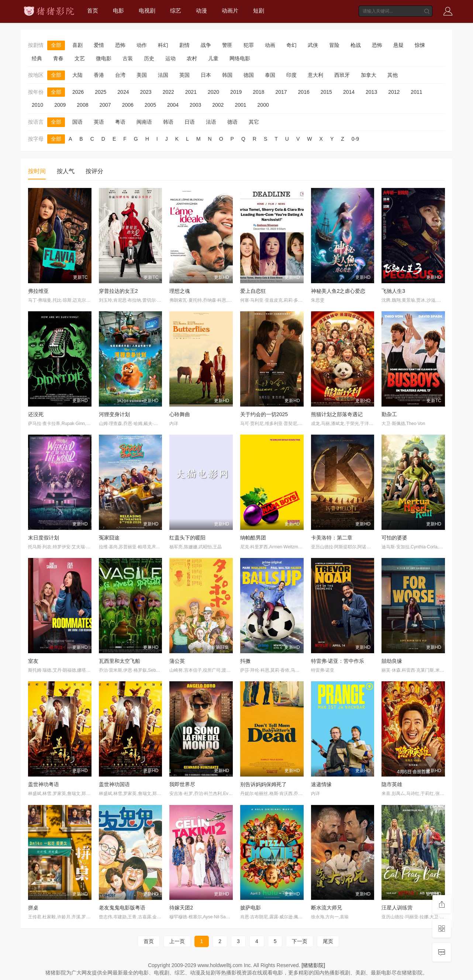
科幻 (163, 45)
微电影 (104, 58)
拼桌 (33, 908)
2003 (195, 105)
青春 (58, 58)
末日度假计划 (44, 538)
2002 (218, 105)
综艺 (176, 11)
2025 (101, 92)
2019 (236, 92)
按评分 (94, 171)
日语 (190, 122)
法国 (163, 75)
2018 (258, 92)
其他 (393, 75)
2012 (394, 92)
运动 (170, 58)
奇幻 (291, 45)
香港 (99, 75)
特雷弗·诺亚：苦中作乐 (338, 661)
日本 (206, 75)
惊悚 (420, 45)
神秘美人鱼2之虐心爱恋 (338, 291)
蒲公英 (177, 661)
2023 (146, 92)
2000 (263, 105)
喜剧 (77, 45)
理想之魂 (180, 291)
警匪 (227, 45)
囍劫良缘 (392, 661)
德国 (249, 75)
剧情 (184, 45)
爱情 (99, 45)
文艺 (80, 58)
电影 (118, 11)
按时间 (37, 171)
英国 (184, 75)
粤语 (120, 122)
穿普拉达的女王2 (118, 291)
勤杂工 (389, 414)
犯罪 (249, 45)
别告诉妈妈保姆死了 (263, 784)
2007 (105, 105)
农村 (192, 58)
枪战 (356, 45)
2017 (281, 92)
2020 (213, 92)
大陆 (77, 75)
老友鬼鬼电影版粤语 (122, 908)
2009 (60, 105)
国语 (77, 122)
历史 (149, 58)
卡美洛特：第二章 (332, 538)
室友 (33, 661)
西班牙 (342, 75)
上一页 (177, 941)
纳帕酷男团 (253, 538)
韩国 (227, 75)
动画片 (230, 11)
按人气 (66, 171)
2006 (128, 105)
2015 (326, 92)
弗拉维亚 (38, 291)
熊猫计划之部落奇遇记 (337, 414)
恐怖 (120, 45)
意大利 (315, 75)
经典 (37, 58)
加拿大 (369, 75)
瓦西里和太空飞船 (120, 661)
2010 (37, 105)
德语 (232, 122)
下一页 (300, 941)
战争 (206, 45)
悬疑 (398, 45)
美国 (142, 75)
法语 (211, 122)
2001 (240, 105)
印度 (291, 75)
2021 (191, 92)
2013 (371, 92)
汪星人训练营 (397, 908)
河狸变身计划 (114, 414)
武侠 (313, 45)
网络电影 (240, 58)
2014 (349, 92)
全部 (56, 45)
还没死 (36, 414)
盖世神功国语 (114, 784)
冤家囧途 (109, 538)
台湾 (120, 75)
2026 (78, 92)
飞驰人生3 (393, 291)
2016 (304, 92)
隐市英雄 (392, 784)
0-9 (355, 139)
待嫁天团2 (181, 908)
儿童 (213, 58)
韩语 (168, 122)
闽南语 (144, 122)
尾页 (328, 941)
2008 (82, 105)
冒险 (334, 45)
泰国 (270, 75)
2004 (173, 105)
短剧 (259, 11)
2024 (123, 92)
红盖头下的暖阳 (187, 538)
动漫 (201, 11)
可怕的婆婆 (394, 538)
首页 (93, 11)
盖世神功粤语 (44, 784)
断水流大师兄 (327, 908)
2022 (168, 92)
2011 (416, 92)
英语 (99, 122)
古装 (128, 58)
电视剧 (147, 11)
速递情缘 (321, 784)
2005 (150, 105)
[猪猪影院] (313, 965)
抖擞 (245, 661)
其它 (254, 122)
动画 (270, 45)
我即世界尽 (182, 784)
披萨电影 (251, 908)
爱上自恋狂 (253, 291)
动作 (142, 45)
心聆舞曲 (180, 414)
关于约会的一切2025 (264, 414)
